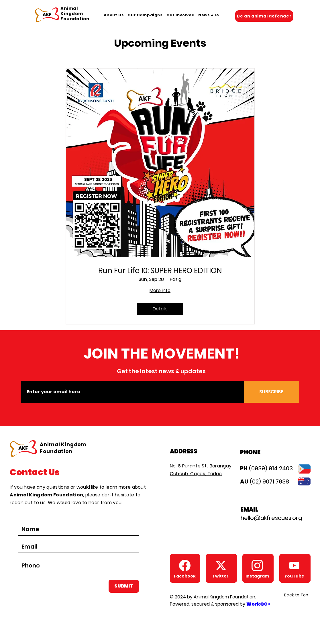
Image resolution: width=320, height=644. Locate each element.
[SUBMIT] (124, 586)
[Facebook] (185, 576)
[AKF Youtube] (294, 565)
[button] (114, 15)
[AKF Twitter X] (221, 565)
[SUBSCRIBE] (272, 392)
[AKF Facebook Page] (185, 565)
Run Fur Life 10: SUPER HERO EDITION (160, 271)
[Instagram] (257, 576)
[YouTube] (294, 576)
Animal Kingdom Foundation (75, 14)
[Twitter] (221, 576)
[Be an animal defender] (264, 16)
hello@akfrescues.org (271, 518)
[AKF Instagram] (257, 565)
